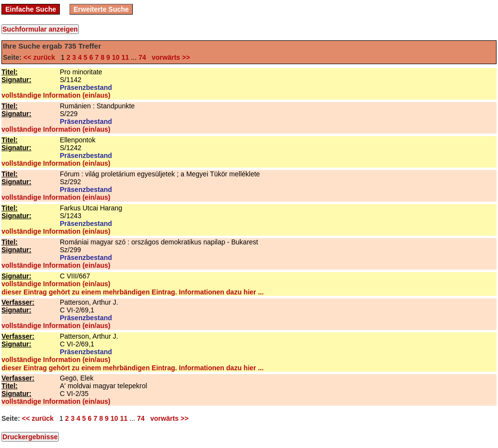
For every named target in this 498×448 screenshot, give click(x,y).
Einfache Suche (31, 9)
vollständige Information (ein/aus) (56, 95)
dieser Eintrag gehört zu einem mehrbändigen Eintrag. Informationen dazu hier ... (133, 292)
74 (142, 57)
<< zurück (41, 57)
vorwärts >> (169, 57)
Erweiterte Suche (101, 9)
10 (116, 57)
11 (125, 57)
